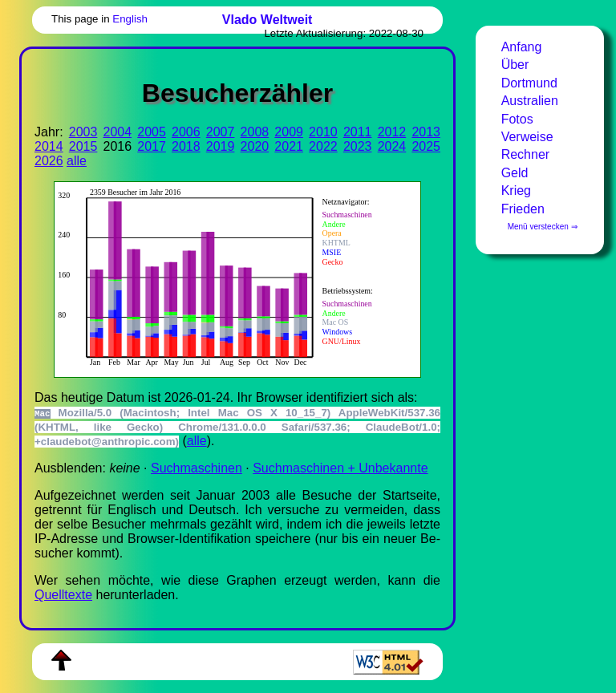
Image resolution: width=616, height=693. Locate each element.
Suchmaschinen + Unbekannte (340, 468)
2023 (358, 146)
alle (77, 161)
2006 (186, 132)
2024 (392, 146)
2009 (289, 132)
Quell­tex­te (63, 595)
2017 (152, 146)
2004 (118, 132)
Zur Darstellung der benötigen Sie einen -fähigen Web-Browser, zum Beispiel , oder (230, 278)
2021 (289, 146)
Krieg (516, 190)
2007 (221, 132)
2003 (83, 132)
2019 (221, 146)
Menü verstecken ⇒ (543, 227)
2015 (83, 146)
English (130, 19)
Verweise (527, 137)
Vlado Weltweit (267, 20)
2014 (49, 146)
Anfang (522, 47)
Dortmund (529, 83)
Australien (530, 101)
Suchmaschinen (197, 468)
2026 (49, 161)
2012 (392, 132)
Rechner (525, 154)
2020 (255, 146)
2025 (426, 146)
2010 (323, 132)
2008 (255, 132)
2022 (323, 146)
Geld (515, 173)
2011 (358, 132)
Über (515, 65)
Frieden (523, 209)
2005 (152, 132)
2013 (426, 132)
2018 (186, 146)
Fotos (517, 119)
